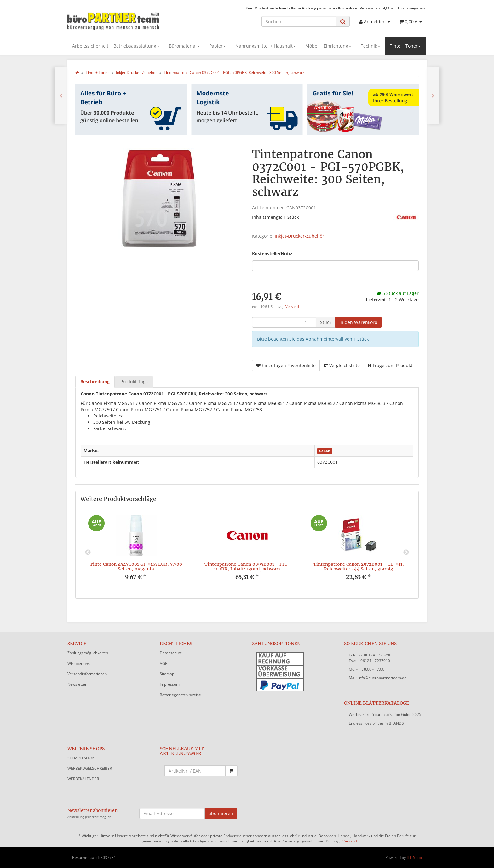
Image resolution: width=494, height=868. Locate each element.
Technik (370, 46)
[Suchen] (299, 21)
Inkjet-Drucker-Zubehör (299, 236)
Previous (88, 553)
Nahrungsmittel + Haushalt (266, 46)
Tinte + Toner (405, 46)
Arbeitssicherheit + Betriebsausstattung (116, 46)
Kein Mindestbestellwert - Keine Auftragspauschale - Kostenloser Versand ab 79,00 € (320, 8)
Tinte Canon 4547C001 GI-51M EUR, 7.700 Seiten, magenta (136, 567)
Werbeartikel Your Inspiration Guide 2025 (385, 715)
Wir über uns (79, 664)
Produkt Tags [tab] (134, 381)
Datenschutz (171, 653)
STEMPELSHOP (81, 758)
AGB (164, 664)
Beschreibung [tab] (95, 381)
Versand (292, 307)
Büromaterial (184, 46)
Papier (218, 46)
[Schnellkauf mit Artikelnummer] (195, 771)
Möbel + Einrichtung (328, 46)
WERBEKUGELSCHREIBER (90, 768)
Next (406, 553)
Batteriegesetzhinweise (180, 695)
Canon (325, 451)
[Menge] (284, 322)
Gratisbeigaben (411, 8)
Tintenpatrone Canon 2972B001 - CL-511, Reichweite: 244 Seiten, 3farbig (359, 567)
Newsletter (77, 684)
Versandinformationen (87, 674)
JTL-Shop (414, 857)
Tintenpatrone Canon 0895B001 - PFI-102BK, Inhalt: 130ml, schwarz (247, 567)
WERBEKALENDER (83, 779)
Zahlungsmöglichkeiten (88, 653)
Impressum (170, 684)
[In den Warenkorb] (358, 322)
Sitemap (167, 674)
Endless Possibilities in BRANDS (376, 723)
